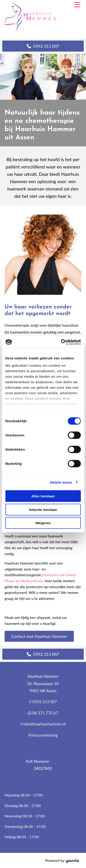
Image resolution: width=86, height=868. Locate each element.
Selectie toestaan (43, 509)
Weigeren (43, 523)
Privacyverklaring (43, 735)
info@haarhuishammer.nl (44, 724)
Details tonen (61, 482)
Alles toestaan (43, 496)
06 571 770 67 (45, 713)
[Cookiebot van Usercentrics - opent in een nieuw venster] (61, 342)
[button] (43, 46)
